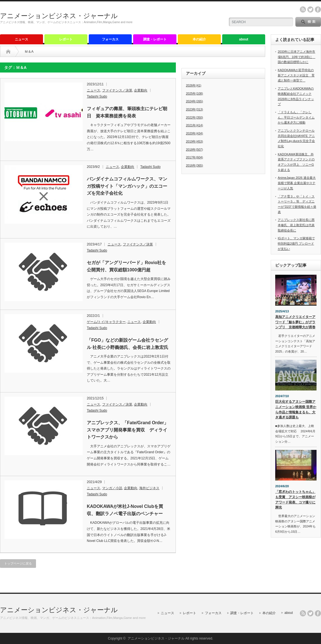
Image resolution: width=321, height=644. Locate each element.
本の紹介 (199, 39)
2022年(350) (194, 117)
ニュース (21, 39)
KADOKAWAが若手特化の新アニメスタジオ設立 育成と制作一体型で (296, 75)
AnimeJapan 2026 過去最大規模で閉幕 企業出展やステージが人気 (297, 183)
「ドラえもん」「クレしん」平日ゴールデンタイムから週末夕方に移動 (296, 117)
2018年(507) (194, 149)
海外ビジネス (149, 488)
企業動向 (141, 90)
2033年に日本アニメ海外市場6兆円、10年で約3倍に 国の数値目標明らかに (296, 57)
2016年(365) (194, 165)
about (244, 39)
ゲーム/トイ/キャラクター (106, 322)
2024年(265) (194, 101)
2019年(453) (194, 141)
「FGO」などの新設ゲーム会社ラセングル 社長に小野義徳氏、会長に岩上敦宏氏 (128, 344)
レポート (66, 39)
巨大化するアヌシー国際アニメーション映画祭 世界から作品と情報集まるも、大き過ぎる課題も (296, 409)
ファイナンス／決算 (117, 90)
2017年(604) (194, 157)
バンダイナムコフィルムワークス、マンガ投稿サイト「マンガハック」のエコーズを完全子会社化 (127, 186)
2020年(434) (194, 133)
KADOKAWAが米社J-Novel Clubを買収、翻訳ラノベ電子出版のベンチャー (125, 510)
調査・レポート (155, 39)
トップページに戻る (18, 563)
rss (303, 9)
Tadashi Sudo (97, 97)
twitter (310, 9)
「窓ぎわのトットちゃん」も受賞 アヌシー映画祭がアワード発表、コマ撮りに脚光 (295, 500)
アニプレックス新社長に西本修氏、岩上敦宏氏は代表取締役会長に (296, 225)
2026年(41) (194, 85)
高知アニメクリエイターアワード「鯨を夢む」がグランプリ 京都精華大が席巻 (295, 322)
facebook (318, 9)
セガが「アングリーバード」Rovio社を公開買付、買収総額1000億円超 (126, 266)
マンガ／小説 (112, 488)
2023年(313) (194, 109)
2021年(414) (194, 125)
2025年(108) (194, 93)
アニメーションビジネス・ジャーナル (59, 16)
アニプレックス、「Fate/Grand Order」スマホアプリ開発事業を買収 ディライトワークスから (128, 430)
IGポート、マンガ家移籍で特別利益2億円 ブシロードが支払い (296, 243)
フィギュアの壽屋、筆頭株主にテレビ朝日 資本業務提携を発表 (127, 112)
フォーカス (110, 39)
